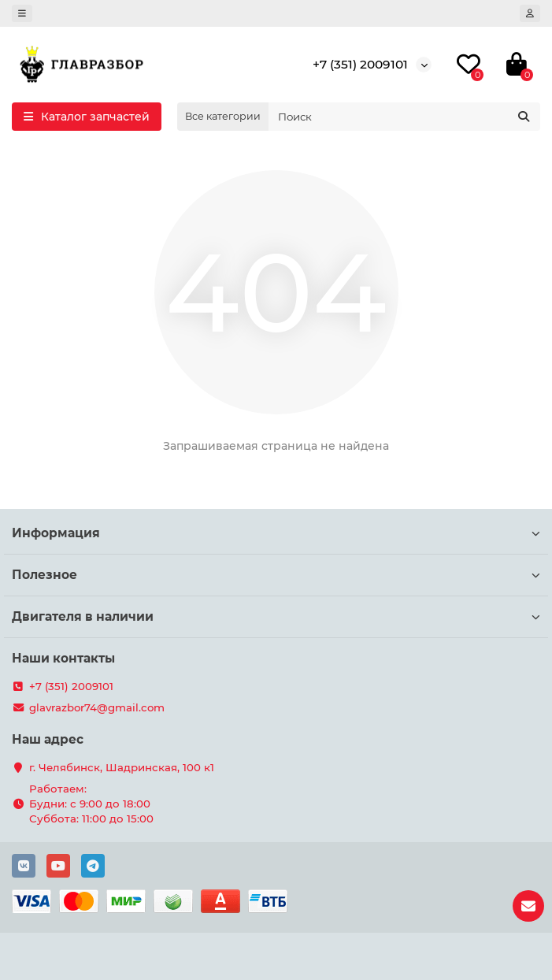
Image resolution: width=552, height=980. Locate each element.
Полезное (276, 575)
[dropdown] (22, 13)
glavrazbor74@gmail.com (97, 707)
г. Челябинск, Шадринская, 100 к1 (122, 767)
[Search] (404, 117)
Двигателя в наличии (276, 616)
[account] (530, 13)
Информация (276, 533)
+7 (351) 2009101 (360, 64)
